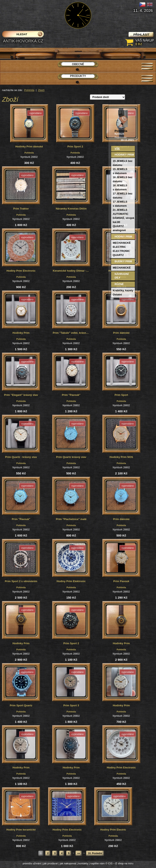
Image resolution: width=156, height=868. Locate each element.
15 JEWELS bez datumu (123, 163)
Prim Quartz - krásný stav (21, 457)
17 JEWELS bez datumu (123, 196)
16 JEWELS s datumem (120, 187)
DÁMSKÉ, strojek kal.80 (123, 220)
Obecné (78, 64)
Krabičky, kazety (123, 290)
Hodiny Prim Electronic (21, 271)
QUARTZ (118, 255)
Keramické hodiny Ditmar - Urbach (71, 271)
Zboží (41, 90)
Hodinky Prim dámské (29, 146)
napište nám (98, 863)
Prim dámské (121, 333)
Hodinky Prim (21, 333)
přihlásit (141, 35)
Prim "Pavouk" (71, 395)
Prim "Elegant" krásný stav (21, 395)
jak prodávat (50, 863)
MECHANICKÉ (122, 243)
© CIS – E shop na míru (119, 863)
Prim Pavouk (121, 581)
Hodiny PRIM (123, 236)
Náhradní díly (122, 276)
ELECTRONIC (121, 251)
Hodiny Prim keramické (21, 830)
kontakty (83, 863)
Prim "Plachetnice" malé (71, 519)
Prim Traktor (21, 209)
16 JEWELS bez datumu (123, 179)
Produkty (78, 76)
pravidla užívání (32, 863)
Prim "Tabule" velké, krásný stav (71, 333)
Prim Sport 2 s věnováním (21, 581)
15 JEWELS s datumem (120, 171)
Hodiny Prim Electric (113, 830)
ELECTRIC (119, 247)
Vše (117, 149)
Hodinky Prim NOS (121, 457)
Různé (119, 284)
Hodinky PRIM (124, 155)
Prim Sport (121, 395)
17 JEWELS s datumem (120, 204)
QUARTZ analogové (119, 228)
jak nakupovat (68, 863)
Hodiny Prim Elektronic (71, 581)
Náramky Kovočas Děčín (71, 209)
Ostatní (117, 295)
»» (79, 853)
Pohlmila (29, 90)
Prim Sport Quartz (21, 705)
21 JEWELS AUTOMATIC (121, 212)
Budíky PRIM (123, 261)
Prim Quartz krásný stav (71, 457)
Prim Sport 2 (75, 146)
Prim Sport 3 (71, 705)
